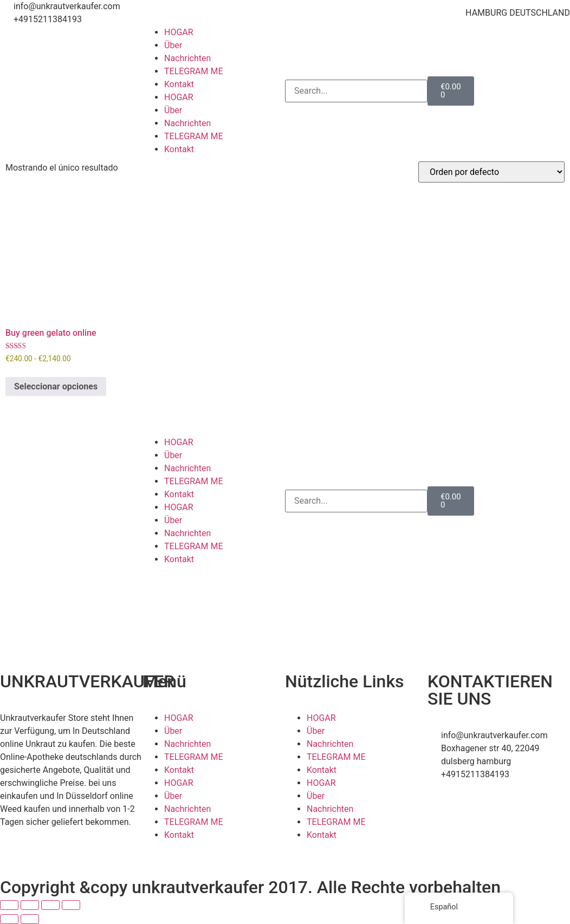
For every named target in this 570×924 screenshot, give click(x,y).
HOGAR (179, 32)
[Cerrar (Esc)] (71, 905)
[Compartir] (50, 905)
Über (173, 45)
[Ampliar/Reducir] (9, 905)
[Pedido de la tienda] (491, 172)
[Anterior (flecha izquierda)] (9, 919)
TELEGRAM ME (194, 71)
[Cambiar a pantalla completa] (30, 905)
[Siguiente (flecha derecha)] (30, 919)
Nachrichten (187, 58)
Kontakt (179, 84)
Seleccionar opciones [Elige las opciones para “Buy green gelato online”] (56, 386)
